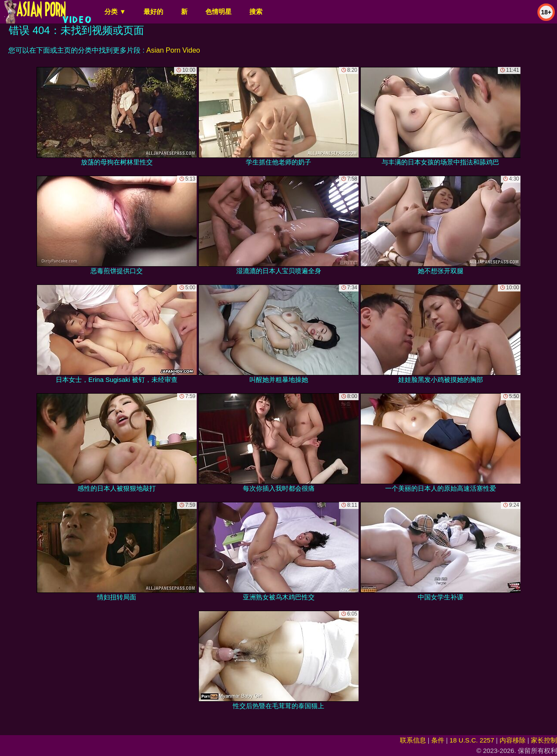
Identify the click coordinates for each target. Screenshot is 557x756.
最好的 (153, 12)
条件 (438, 740)
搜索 (256, 12)
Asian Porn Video (173, 50)
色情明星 (218, 12)
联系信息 (413, 740)
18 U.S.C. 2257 (472, 740)
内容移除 (513, 740)
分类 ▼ (115, 12)
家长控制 (544, 740)
